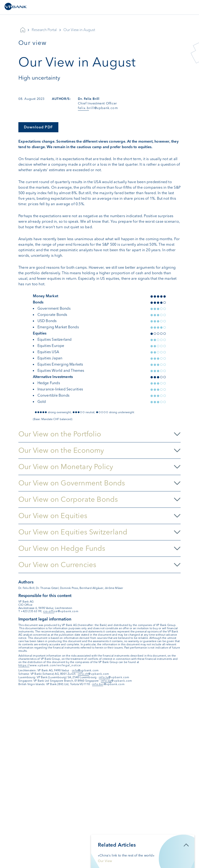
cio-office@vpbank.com (61, 611)
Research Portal (44, 30)
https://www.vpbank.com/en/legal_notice (50, 665)
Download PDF (38, 127)
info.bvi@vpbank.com (108, 684)
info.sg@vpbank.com (117, 681)
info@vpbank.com (85, 670)
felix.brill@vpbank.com (98, 108)
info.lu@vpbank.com (114, 677)
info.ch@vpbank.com (94, 674)
